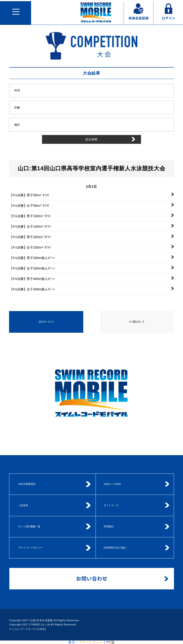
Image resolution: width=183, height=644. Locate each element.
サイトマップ (111, 505)
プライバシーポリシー (30, 548)
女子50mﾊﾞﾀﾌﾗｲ (29, 206)
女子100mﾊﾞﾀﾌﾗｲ (30, 227)
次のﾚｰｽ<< (46, 322)
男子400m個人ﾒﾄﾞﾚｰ (32, 279)
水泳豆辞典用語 (27, 484)
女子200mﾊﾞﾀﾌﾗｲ (30, 247)
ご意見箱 (23, 505)
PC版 (110, 642)
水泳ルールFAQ (112, 484)
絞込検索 (91, 139)
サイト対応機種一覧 (29, 526)
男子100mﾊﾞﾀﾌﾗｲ (30, 216)
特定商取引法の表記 (115, 548)
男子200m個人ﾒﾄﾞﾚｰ (32, 258)
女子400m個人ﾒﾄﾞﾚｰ (32, 289)
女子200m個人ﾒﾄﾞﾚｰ (32, 268)
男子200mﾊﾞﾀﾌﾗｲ (30, 237)
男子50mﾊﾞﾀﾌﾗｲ (29, 195)
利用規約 (109, 526)
